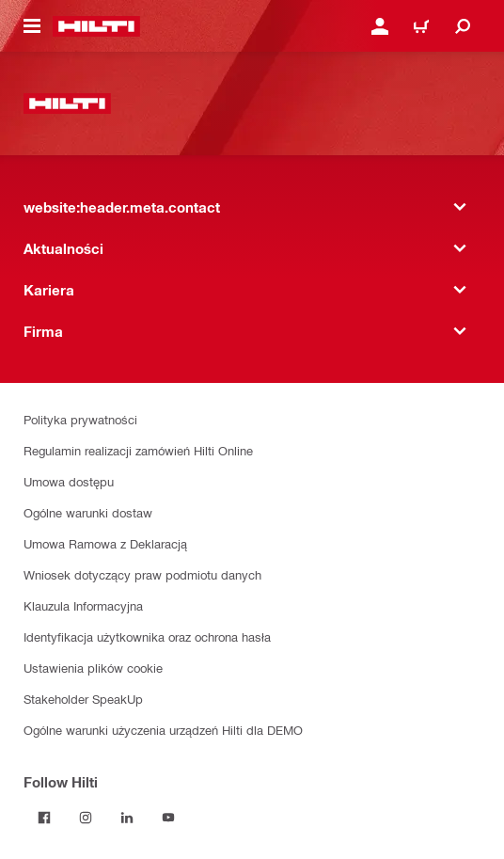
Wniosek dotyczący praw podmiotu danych (142, 574)
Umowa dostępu (69, 481)
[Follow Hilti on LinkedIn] (127, 818)
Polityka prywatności (80, 419)
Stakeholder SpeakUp (83, 699)
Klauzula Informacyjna (83, 605)
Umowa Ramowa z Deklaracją (105, 543)
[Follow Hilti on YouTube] (168, 818)
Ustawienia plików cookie (93, 668)
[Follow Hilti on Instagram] (86, 818)
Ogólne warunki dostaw (88, 512)
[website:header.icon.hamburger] (32, 26)
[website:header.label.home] (96, 26)
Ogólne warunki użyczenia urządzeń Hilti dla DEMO (163, 730)
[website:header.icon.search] (463, 26)
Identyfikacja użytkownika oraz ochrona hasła (147, 636)
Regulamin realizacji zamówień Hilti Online (138, 450)
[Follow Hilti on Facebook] (44, 818)
